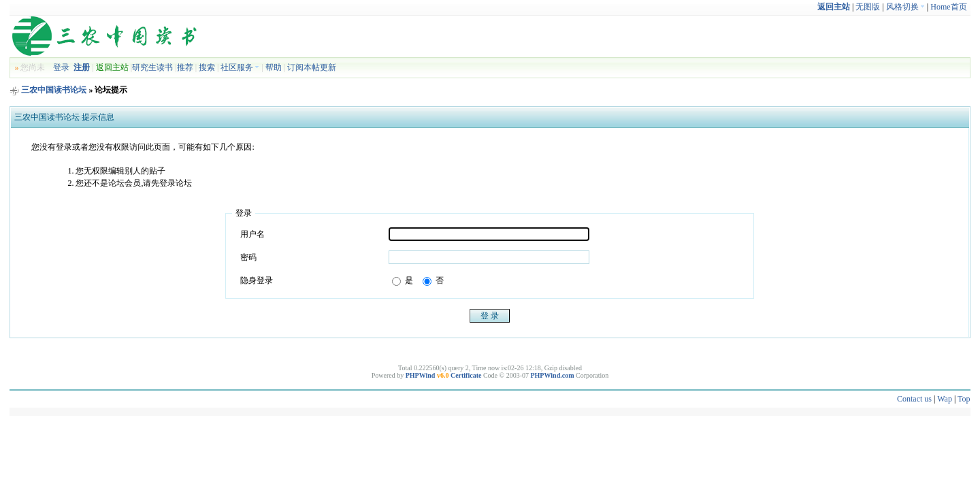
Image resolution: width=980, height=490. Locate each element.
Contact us (914, 399)
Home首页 (948, 7)
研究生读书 (152, 67)
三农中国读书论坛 (54, 90)
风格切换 (905, 7)
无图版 (868, 7)
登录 (61, 67)
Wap (945, 399)
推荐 (185, 67)
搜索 (207, 67)
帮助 (274, 67)
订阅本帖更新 (312, 67)
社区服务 (240, 67)
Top (964, 399)
